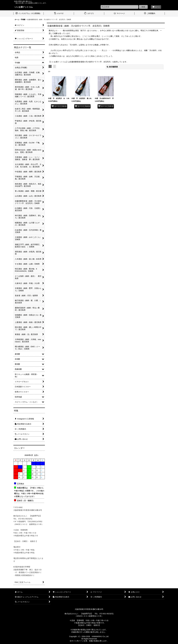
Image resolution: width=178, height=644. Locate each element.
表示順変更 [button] (112, 67)
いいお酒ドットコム (24, 7)
